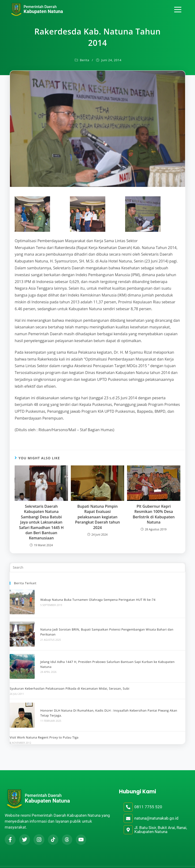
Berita (85, 60)
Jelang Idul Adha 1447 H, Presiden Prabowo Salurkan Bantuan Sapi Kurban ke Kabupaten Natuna (110, 657)
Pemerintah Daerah (40, 7)
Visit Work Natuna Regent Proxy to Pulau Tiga (44, 726)
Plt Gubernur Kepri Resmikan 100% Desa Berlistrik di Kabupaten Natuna (154, 514)
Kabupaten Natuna (43, 11)
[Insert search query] (97, 567)
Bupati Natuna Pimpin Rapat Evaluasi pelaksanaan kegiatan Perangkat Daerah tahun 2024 (97, 517)
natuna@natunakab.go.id (156, 807)
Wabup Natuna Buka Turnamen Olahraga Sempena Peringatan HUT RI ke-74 (95, 598)
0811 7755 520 (148, 796)
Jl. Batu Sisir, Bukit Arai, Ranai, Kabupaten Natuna (161, 819)
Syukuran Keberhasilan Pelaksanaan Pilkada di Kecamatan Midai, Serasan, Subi (70, 680)
